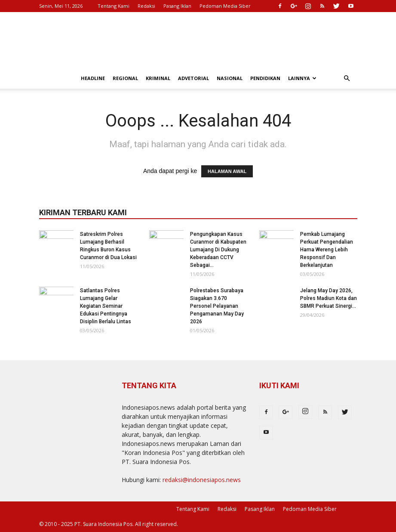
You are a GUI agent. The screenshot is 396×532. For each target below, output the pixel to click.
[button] (347, 79)
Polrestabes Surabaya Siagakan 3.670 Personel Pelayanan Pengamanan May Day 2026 (217, 306)
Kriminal (158, 78)
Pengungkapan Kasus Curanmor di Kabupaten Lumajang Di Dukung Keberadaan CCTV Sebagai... (218, 250)
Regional (125, 78)
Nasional (230, 78)
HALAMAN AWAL (227, 171)
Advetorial (193, 78)
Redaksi (146, 6)
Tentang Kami (114, 6)
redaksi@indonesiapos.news (202, 480)
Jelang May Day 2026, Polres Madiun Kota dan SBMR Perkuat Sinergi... (328, 298)
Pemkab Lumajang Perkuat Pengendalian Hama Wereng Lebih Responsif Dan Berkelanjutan (327, 250)
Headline (93, 78)
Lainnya (302, 78)
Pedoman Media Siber (225, 6)
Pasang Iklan (177, 6)
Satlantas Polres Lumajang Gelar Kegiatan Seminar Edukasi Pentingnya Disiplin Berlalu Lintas (106, 306)
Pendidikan (265, 78)
